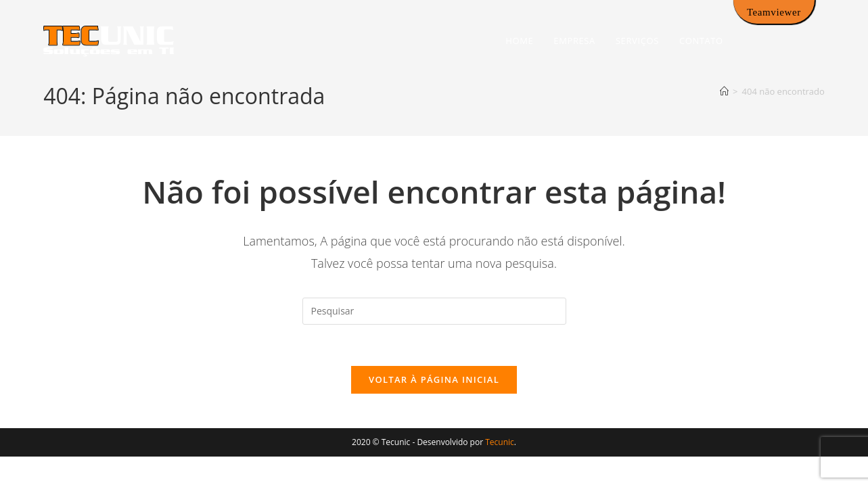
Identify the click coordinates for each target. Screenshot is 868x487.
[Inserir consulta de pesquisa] (434, 311)
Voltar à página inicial (434, 379)
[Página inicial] (724, 91)
